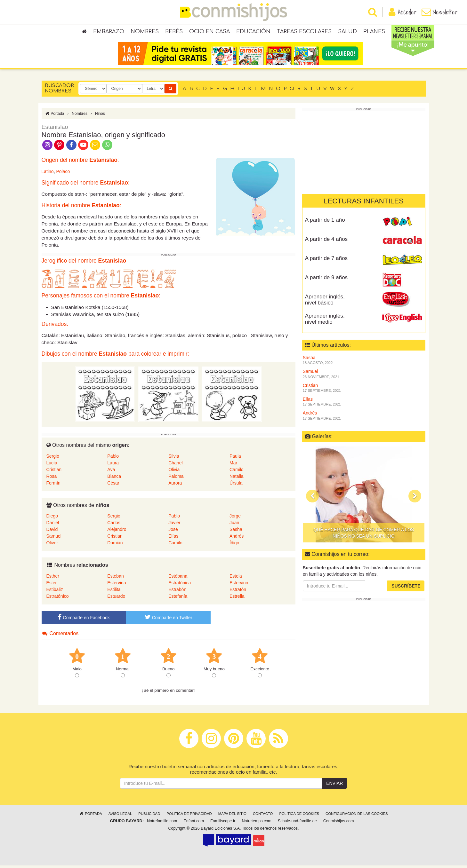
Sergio (53, 459)
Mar (233, 465)
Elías (173, 539)
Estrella (237, 599)
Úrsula (236, 485)
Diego (52, 518)
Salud (347, 32)
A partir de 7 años (326, 261)
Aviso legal (120, 816)
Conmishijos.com (339, 824)
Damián (115, 545)
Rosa (52, 479)
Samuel (54, 539)
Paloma (176, 479)
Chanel (175, 465)
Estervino (239, 585)
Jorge (235, 518)
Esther (53, 579)
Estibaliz (55, 592)
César (113, 485)
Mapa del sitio (232, 816)
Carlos (114, 525)
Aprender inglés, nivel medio (325, 321)
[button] (312, 499)
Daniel (53, 525)
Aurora (175, 485)
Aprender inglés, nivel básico (325, 302)
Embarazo (109, 32)
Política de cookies (299, 816)
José (173, 532)
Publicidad (149, 816)
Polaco (63, 174)
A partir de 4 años (326, 242)
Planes (374, 32)
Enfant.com (194, 824)
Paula (235, 459)
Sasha (236, 532)
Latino (48, 174)
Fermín (53, 485)
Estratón (238, 592)
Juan (234, 525)
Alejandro (117, 532)
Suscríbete (406, 588)
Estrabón (177, 592)
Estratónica (180, 585)
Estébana (178, 579)
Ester (52, 585)
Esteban (115, 579)
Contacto (263, 816)
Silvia (174, 459)
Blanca (114, 479)
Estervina (117, 585)
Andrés (237, 539)
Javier (174, 525)
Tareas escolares (304, 32)
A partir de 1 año (325, 222)
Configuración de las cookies (357, 816)
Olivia (174, 472)
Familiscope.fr (223, 824)
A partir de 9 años (326, 280)
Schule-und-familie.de (297, 824)
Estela (236, 579)
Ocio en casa (209, 32)
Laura (113, 465)
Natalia (237, 479)
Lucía (52, 465)
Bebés (174, 32)
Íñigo (234, 545)
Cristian (54, 472)
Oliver (52, 545)
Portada (55, 116)
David (52, 532)
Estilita (114, 592)
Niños (100, 116)
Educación (253, 32)
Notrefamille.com (162, 824)
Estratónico (58, 599)
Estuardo (116, 599)
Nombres (145, 32)
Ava (111, 472)
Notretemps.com (256, 824)
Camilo (237, 472)
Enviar (334, 786)
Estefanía (178, 599)
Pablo (113, 459)
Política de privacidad (189, 816)
